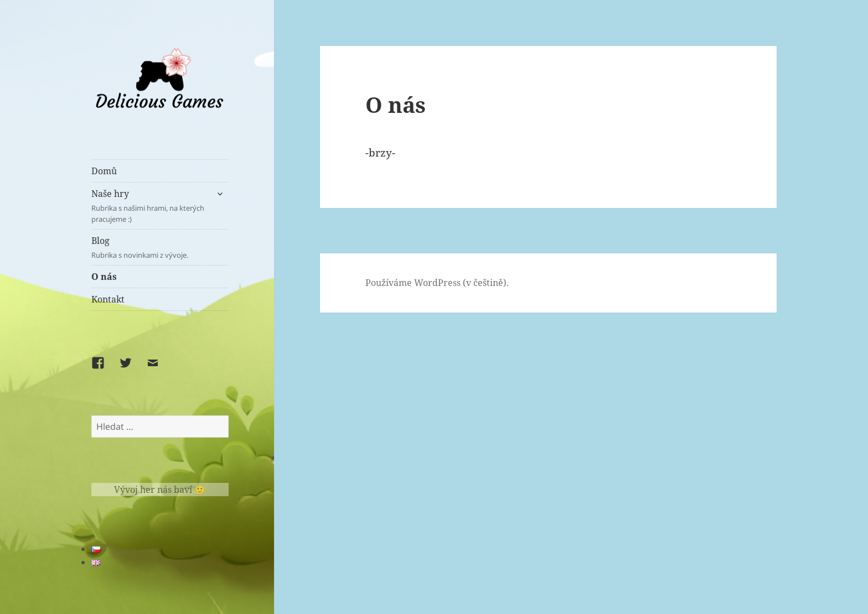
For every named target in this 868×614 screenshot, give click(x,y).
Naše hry (149, 206)
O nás (104, 277)
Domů (104, 171)
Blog (160, 248)
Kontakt (108, 299)
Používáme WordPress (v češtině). (437, 283)
